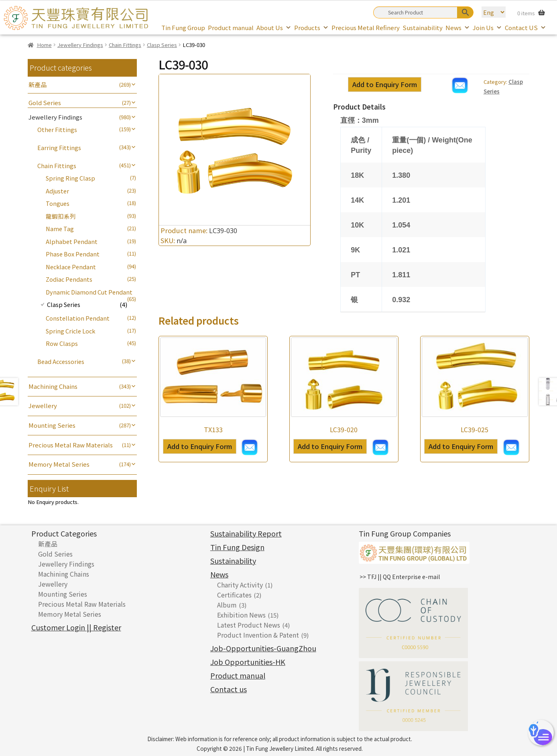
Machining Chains (53, 386)
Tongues (58, 203)
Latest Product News (249, 625)
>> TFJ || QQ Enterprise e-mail (400, 577)
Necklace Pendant (71, 267)
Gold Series (45, 103)
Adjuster (57, 191)
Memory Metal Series (59, 464)
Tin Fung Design (237, 547)
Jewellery (43, 405)
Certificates (234, 595)
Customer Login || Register (76, 627)
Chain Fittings (125, 45)
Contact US (525, 27)
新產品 (38, 84)
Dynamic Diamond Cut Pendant (89, 292)
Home (44, 45)
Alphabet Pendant (72, 241)
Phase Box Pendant (73, 254)
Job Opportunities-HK (248, 662)
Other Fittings (57, 129)
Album (227, 605)
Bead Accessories (61, 361)
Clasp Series (162, 45)
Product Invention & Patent (258, 635)
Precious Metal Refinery (366, 27)
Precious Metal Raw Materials (71, 445)
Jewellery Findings (80, 45)
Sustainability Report (246, 533)
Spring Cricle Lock (70, 331)
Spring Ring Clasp (70, 178)
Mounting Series (52, 425)
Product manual (231, 27)
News (458, 27)
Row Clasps (62, 343)
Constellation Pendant (78, 318)
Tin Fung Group (183, 27)
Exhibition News (241, 615)
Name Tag (60, 229)
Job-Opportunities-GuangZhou (263, 648)
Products (311, 27)
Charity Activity (240, 585)
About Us (274, 27)
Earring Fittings (59, 147)
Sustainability (423, 27)
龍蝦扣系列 (61, 216)
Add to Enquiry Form (385, 84)
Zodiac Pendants (69, 279)
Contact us (229, 689)
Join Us (487, 27)
